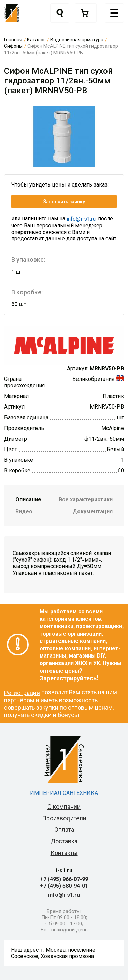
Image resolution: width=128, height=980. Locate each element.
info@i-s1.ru (81, 219)
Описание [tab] (28, 500)
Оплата (64, 830)
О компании (64, 807)
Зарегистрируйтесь (68, 678)
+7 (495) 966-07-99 (64, 879)
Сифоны (13, 46)
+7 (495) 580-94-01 (64, 886)
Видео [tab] (24, 512)
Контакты (64, 853)
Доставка (64, 841)
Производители (64, 818)
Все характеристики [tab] (86, 500)
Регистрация (22, 693)
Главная (13, 40)
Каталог (36, 40)
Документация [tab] (93, 512)
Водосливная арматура (77, 40)
